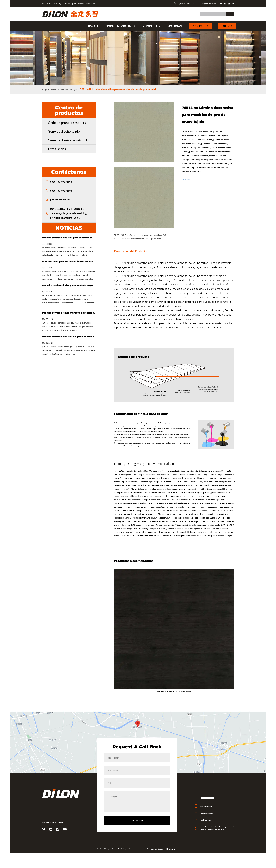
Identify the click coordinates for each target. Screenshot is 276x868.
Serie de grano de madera (67, 122)
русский (182, 4)
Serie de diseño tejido (78, 89)
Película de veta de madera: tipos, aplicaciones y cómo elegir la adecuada (69, 312)
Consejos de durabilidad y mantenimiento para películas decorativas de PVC (69, 285)
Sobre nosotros (120, 26)
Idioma (227, 26)
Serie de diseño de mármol (68, 140)
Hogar (92, 26)
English (190, 4)
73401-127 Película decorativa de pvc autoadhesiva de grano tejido (174, 716)
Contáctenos (188, 179)
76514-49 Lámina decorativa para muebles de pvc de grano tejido (153, 262)
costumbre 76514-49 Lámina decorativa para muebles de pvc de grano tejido (189, 524)
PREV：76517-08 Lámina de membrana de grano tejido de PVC (140, 234)
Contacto (201, 26)
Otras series (57, 149)
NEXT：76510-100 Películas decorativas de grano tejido (137, 238)
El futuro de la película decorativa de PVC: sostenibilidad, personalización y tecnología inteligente (69, 261)
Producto (151, 26)
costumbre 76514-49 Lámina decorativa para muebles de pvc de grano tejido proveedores (173, 502)
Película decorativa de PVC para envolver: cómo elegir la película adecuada (69, 237)
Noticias (175, 26)
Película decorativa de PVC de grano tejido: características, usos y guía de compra (69, 336)
